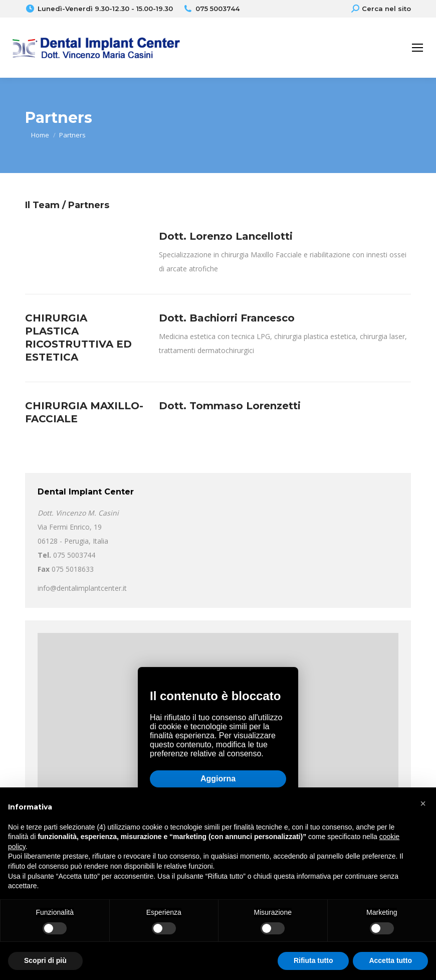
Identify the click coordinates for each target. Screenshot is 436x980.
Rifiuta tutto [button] (313, 960)
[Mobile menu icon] (417, 48)
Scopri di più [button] (45, 960)
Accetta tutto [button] (390, 960)
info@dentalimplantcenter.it (82, 588)
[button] (423, 803)
